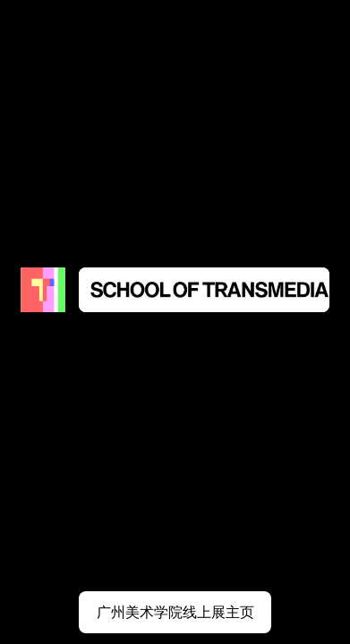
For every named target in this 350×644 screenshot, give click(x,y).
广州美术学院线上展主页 (175, 612)
